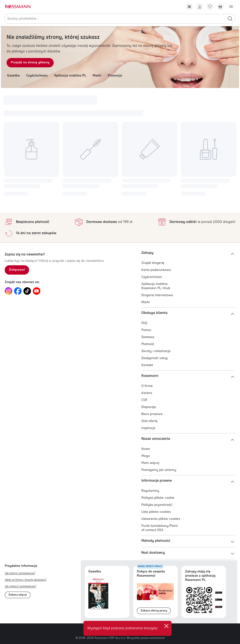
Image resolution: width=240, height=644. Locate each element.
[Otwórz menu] (231, 7)
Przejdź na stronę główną (30, 63)
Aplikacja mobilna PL (70, 76)
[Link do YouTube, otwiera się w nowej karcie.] (37, 291)
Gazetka (13, 76)
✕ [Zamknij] (166, 626)
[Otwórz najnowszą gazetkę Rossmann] (98, 594)
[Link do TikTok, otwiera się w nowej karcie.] (27, 291)
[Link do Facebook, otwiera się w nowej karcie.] (18, 291)
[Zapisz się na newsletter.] (17, 270)
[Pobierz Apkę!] (189, 7)
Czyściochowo (37, 76)
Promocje (115, 76)
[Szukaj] (230, 19)
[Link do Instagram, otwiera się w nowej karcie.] (8, 291)
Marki (97, 76)
